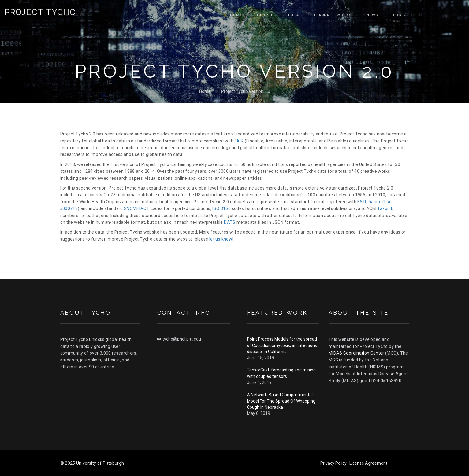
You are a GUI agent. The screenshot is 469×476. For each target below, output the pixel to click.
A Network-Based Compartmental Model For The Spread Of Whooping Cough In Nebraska (281, 401)
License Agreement (368, 463)
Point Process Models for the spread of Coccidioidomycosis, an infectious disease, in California (282, 345)
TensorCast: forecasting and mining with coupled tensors (281, 373)
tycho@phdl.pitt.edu (179, 339)
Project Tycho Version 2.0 (246, 91)
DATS (230, 222)
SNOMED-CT (137, 208)
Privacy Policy (333, 463)
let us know (221, 239)
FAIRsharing (369, 202)
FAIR (239, 141)
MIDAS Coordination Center (356, 353)
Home (205, 91)
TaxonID (385, 208)
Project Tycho (40, 12)
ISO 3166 (221, 208)
